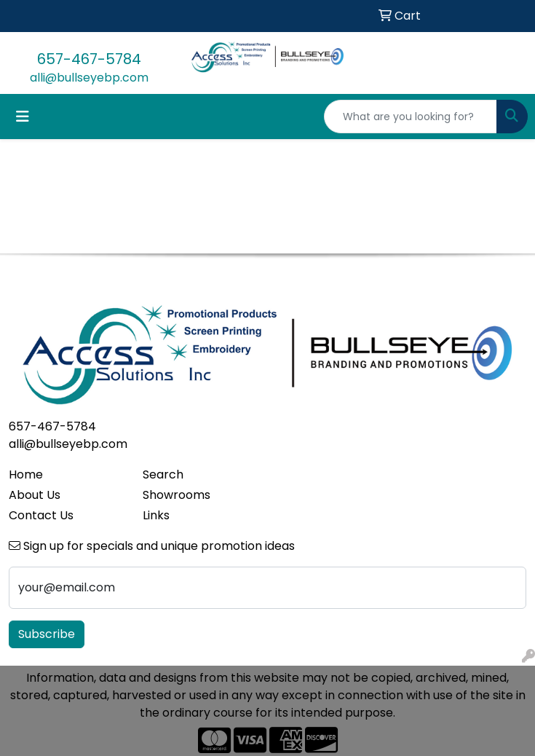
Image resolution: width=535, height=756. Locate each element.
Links (156, 515)
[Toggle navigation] (23, 117)
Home (26, 475)
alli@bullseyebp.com (89, 78)
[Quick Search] (411, 117)
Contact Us (41, 515)
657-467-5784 (89, 59)
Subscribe (47, 634)
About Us (35, 495)
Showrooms (177, 495)
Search (163, 475)
